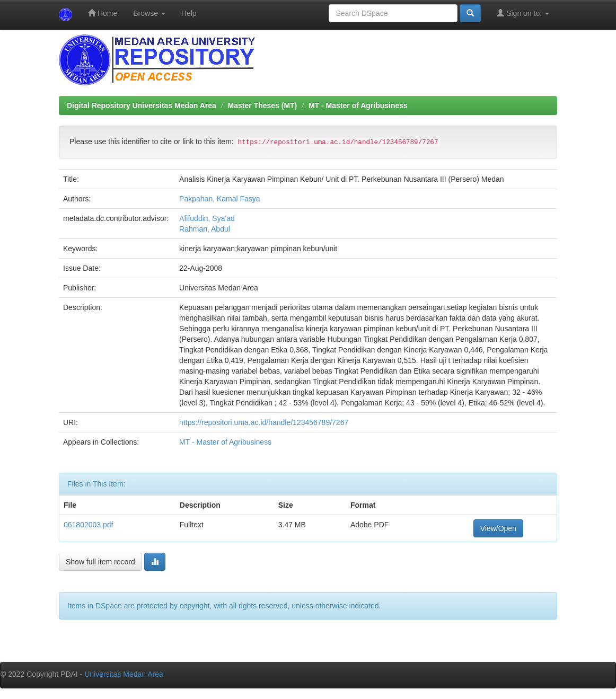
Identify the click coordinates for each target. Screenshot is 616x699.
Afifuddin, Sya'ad (207, 218)
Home (103, 13)
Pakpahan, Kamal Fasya (220, 199)
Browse (149, 13)
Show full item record (100, 562)
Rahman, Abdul (205, 229)
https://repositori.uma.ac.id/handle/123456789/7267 (264, 422)
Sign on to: (523, 13)
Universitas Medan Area (124, 674)
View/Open (498, 528)
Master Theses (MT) (263, 105)
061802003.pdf (88, 525)
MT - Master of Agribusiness (358, 105)
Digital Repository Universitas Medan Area (142, 105)
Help (189, 13)
